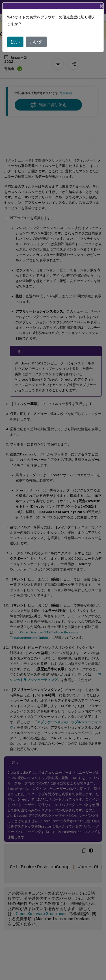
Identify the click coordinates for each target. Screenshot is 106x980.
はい (15, 41)
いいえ (36, 41)
